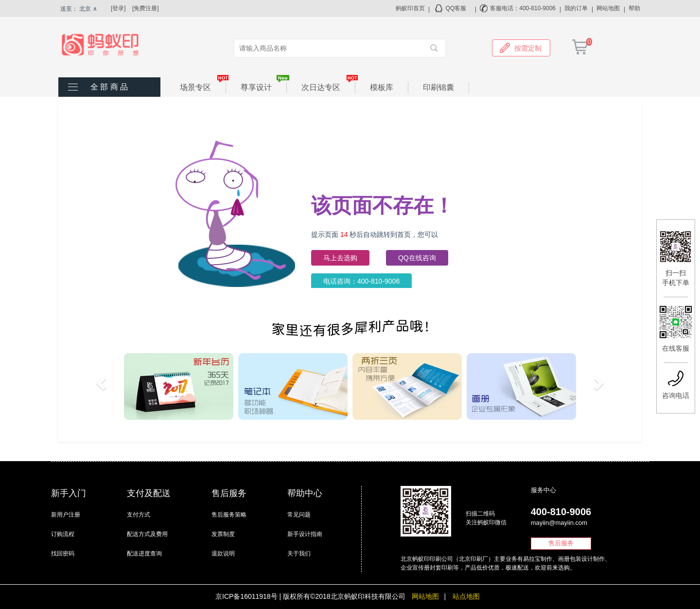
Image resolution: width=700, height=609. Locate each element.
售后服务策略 (229, 515)
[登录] (118, 8)
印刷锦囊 (438, 87)
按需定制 (521, 48)
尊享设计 (264, 87)
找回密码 (63, 554)
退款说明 (223, 554)
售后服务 (561, 543)
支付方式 (139, 515)
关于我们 (299, 554)
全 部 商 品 (109, 87)
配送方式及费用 (147, 534)
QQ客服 (456, 8)
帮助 (634, 8)
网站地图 (608, 8)
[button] (102, 386)
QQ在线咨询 (417, 258)
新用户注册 (66, 515)
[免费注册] (146, 8)
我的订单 (576, 8)
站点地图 (466, 596)
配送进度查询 (144, 554)
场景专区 (203, 87)
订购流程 (63, 534)
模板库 (382, 87)
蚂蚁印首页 (410, 8)
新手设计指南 (305, 534)
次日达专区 (328, 87)
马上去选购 (340, 258)
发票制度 (223, 534)
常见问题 (299, 515)
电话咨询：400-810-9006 (361, 281)
